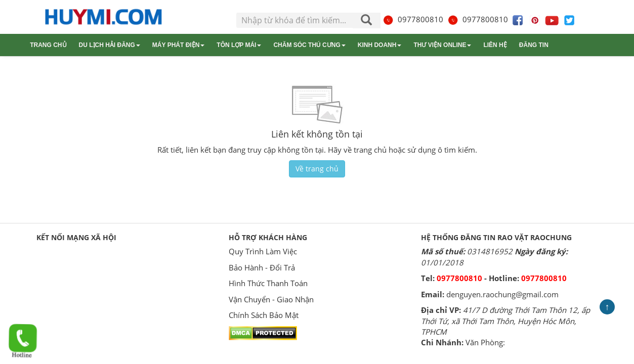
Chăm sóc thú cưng (309, 45)
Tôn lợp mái (239, 45)
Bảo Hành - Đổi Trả (262, 267)
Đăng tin (534, 45)
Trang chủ (48, 45)
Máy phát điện (178, 45)
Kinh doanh (380, 45)
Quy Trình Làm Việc (263, 251)
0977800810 (413, 19)
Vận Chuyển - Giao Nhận (271, 299)
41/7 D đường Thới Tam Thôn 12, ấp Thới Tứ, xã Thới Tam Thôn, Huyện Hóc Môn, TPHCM (505, 321)
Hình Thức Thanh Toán (268, 283)
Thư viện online (442, 45)
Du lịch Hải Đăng (110, 45)
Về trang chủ (317, 169)
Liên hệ (495, 45)
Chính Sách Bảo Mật (264, 315)
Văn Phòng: (485, 342)
